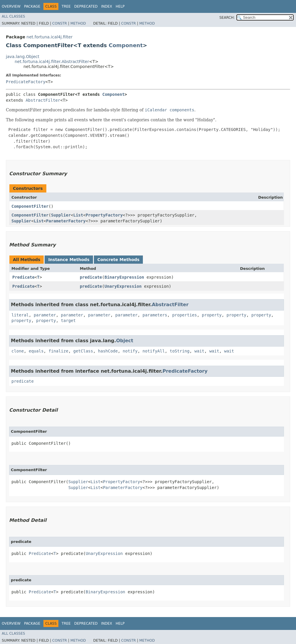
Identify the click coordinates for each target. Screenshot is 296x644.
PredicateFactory (26, 82)
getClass (83, 351)
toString (180, 351)
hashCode (108, 351)
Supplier (61, 215)
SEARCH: (227, 18)
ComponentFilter (30, 206)
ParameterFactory (66, 221)
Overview (11, 6)
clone (18, 351)
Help (120, 6)
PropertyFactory (104, 215)
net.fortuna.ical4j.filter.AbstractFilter (52, 62)
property (212, 315)
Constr (60, 23)
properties (185, 315)
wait (199, 351)
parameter (45, 315)
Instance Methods (69, 260)
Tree (66, 6)
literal (20, 315)
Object (125, 341)
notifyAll (154, 351)
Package (32, 6)
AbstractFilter (43, 100)
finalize (58, 351)
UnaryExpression (123, 286)
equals (36, 351)
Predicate (23, 277)
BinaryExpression (124, 277)
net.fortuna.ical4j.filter (49, 37)
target (68, 321)
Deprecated (86, 6)
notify (130, 351)
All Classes (13, 16)
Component (126, 45)
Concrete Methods (119, 260)
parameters (155, 315)
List (78, 215)
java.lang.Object (23, 57)
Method (78, 23)
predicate (91, 277)
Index (107, 6)
